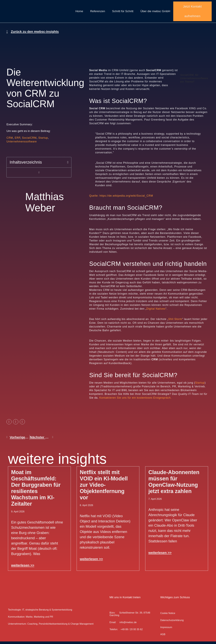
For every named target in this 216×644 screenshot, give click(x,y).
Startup (43, 140)
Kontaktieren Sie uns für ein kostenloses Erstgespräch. (135, 400)
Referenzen (98, 13)
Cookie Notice (168, 616)
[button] (68, 165)
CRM (10, 140)
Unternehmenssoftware (22, 144)
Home (79, 13)
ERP (17, 140)
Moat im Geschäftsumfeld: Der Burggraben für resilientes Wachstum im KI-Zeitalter (36, 491)
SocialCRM (29, 140)
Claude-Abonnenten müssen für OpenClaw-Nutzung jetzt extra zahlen (174, 484)
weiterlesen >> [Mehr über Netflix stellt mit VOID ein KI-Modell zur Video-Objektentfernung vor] (91, 562)
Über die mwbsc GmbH (155, 13)
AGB (163, 637)
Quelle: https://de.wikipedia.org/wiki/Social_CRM (121, 198)
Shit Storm (175, 322)
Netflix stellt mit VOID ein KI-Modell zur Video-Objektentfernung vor (104, 487)
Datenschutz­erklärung (172, 623)
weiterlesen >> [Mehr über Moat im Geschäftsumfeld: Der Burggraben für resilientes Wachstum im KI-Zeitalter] (23, 568)
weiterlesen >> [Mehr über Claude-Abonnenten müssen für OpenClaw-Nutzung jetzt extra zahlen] (160, 555)
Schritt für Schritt (123, 13)
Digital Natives (156, 311)
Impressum (166, 630)
